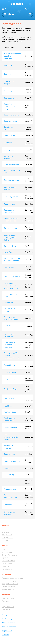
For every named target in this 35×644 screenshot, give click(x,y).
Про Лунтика (9, 399)
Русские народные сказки (13, 578)
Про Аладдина (10, 372)
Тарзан (7, 482)
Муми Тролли (9, 252)
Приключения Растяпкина (9, 335)
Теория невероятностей (10, 496)
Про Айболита (9, 365)
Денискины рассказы (8, 157)
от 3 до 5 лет (7, 532)
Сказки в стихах (8, 561)
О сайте (5, 635)
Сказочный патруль (12, 461)
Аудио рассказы (9, 586)
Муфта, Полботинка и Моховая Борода (12, 259)
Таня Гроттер (9, 475)
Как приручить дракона (10, 188)
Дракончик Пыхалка (12, 164)
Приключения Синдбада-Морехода (9, 345)
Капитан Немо (9, 204)
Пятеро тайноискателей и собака (11, 437)
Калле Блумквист (11, 197)
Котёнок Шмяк (10, 246)
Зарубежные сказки (10, 584)
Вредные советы (10, 121)
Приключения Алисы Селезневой (11, 318)
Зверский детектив (11, 180)
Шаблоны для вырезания (13, 619)
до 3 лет (5, 529)
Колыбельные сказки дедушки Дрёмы (10, 238)
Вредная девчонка (11, 115)
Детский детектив (9, 555)
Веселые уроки (10, 91)
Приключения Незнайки (9, 327)
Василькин (8, 74)
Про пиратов (7, 609)
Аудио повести (8, 589)
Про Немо (8, 406)
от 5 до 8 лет (7, 535)
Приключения (8, 558)
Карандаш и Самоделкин (9, 211)
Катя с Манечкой (10, 228)
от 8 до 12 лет (8, 538)
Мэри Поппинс (10, 268)
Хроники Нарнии (11, 505)
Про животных (8, 598)
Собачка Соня (9, 469)
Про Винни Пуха (10, 389)
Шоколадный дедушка (9, 513)
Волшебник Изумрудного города (9, 106)
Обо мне (30, 9)
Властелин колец (11, 98)
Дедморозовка (10, 150)
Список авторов (9, 627)
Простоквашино (10, 428)
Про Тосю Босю (10, 412)
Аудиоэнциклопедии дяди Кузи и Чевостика (12, 56)
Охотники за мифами (12, 276)
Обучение (6, 566)
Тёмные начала (10, 489)
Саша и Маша (9, 454)
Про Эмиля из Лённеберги (9, 419)
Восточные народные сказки (14, 581)
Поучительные (8, 607)
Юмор (4, 549)
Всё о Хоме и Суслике (9, 128)
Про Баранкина (10, 380)
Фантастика (7, 552)
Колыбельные (8, 569)
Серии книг (7, 631)
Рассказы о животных (8, 447)
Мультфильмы (8, 623)
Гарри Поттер (9, 135)
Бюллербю (8, 66)
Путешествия (7, 563)
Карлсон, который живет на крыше (11, 220)
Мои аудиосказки (10, 9)
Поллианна (8, 303)
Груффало (8, 143)
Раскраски (7, 615)
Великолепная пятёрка (10, 82)
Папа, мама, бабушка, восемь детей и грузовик (11, 286)
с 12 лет (5, 540)
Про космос (7, 601)
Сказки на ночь (8, 604)
